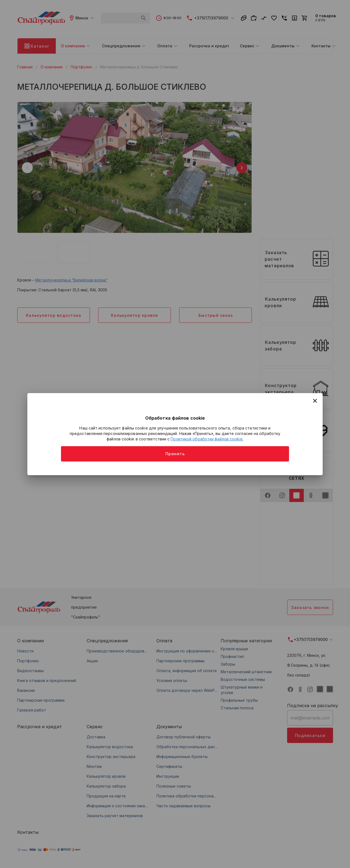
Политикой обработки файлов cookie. (207, 439)
